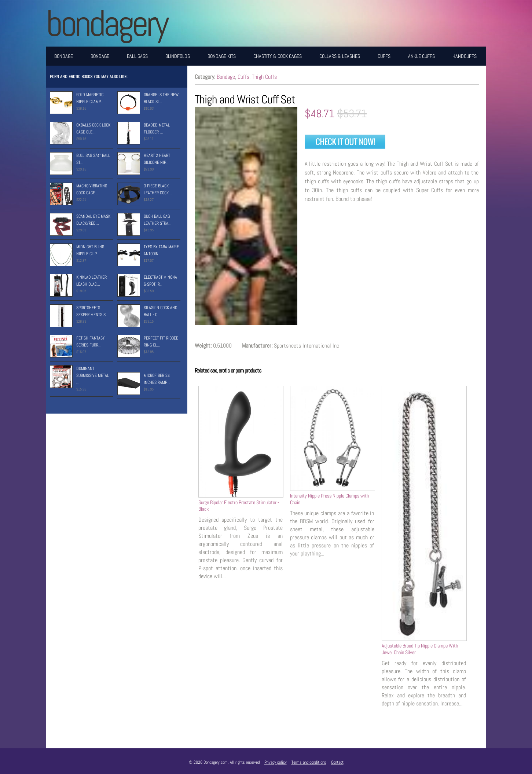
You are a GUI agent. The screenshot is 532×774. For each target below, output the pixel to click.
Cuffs (384, 56)
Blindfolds (178, 56)
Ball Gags (137, 56)
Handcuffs (465, 56)
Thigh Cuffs (264, 77)
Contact (337, 762)
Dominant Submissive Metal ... (93, 375)
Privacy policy (276, 762)
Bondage (64, 56)
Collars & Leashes (340, 56)
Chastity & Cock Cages (278, 56)
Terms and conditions (309, 762)
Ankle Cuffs (421, 56)
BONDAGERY (107, 23)
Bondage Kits (222, 56)
